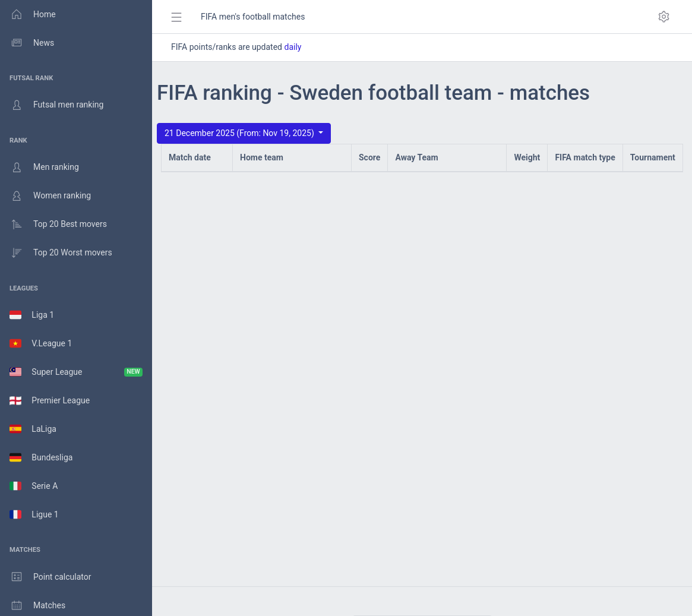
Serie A (34, 486)
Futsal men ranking (52, 105)
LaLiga (33, 429)
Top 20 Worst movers (56, 253)
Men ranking (40, 168)
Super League (76, 372)
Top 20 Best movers (53, 225)
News (27, 43)
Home (28, 14)
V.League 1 (41, 343)
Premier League (50, 400)
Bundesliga (41, 457)
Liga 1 (32, 315)
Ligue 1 (34, 514)
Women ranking (45, 196)
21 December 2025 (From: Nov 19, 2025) (240, 133)
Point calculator (46, 577)
